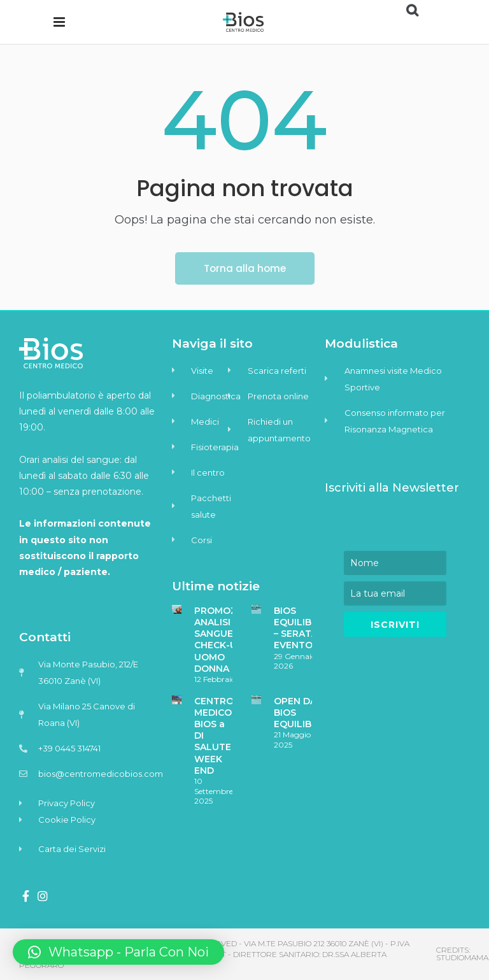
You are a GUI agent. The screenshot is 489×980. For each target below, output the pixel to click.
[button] (118, 952)
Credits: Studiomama (462, 954)
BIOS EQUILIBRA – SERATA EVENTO (299, 628)
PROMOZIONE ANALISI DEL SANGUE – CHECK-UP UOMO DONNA (227, 640)
